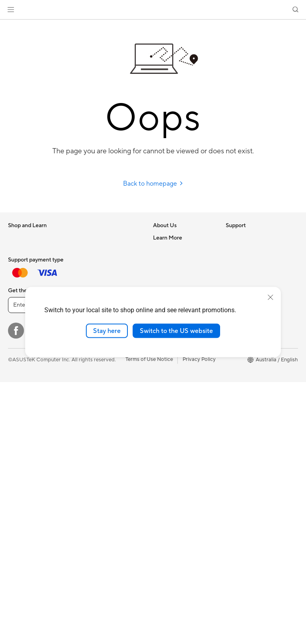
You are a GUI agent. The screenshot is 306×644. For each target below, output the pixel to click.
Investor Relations (174, 273)
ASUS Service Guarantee (182, 466)
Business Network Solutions (100, 427)
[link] (153, 10)
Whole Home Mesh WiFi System (108, 385)
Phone (16, 334)
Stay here (107, 331)
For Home (20, 250)
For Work (19, 262)
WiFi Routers (94, 370)
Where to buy (242, 370)
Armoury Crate (243, 394)
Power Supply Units (102, 285)
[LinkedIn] (118, 592)
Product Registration (178, 382)
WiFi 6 (86, 358)
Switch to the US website (176, 331)
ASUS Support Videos (179, 430)
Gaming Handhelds (31, 370)
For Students (23, 286)
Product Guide (243, 358)
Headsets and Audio (103, 479)
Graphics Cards (98, 250)
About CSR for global (178, 285)
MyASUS (164, 442)
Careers (162, 250)
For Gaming (22, 298)
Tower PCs (21, 430)
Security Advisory (174, 418)
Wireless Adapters (101, 400)
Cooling (88, 273)
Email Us (163, 394)
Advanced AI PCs (246, 286)
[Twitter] (42, 592)
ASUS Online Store (248, 382)
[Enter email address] (56, 567)
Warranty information (178, 454)
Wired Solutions (98, 412)
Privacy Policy (199, 621)
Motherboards (96, 238)
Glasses (17, 478)
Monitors (19, 394)
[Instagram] (67, 592)
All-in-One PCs (25, 418)
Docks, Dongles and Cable (110, 503)
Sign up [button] (124, 567)
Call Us (161, 406)
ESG (231, 238)
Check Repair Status (177, 358)
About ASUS (168, 238)
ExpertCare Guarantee (180, 478)
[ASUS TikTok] (144, 592)
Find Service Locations (180, 370)
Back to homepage (153, 184)
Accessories (22, 310)
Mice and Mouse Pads (105, 467)
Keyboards (92, 455)
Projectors (20, 406)
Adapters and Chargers (107, 491)
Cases (86, 262)
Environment (241, 250)
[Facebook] (16, 592)
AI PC (232, 274)
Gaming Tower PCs (30, 442)
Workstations (24, 466)
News (160, 262)
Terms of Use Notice (149, 621)
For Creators (23, 274)
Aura (231, 406)
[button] (11, 10)
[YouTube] (93, 592)
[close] (270, 297)
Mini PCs (18, 454)
